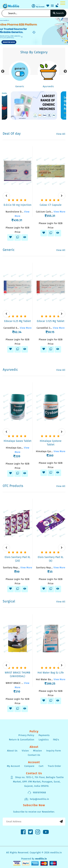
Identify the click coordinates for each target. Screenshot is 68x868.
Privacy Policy (26, 735)
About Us (12, 751)
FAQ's (56, 740)
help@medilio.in (37, 799)
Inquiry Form (54, 751)
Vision (25, 751)
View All (61, 134)
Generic (20, 86)
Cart (41, 766)
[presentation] (6, 196)
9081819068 (37, 793)
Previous (3, 71)
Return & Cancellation (22, 740)
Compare (29, 766)
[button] (1, 31)
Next (65, 71)
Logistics (44, 740)
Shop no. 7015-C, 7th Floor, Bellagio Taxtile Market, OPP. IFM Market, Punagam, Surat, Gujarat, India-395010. (37, 781)
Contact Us (34, 755)
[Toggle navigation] (63, 3)
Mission (38, 751)
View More (60, 212)
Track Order (54, 766)
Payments (44, 735)
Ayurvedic (48, 86)
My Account (13, 766)
